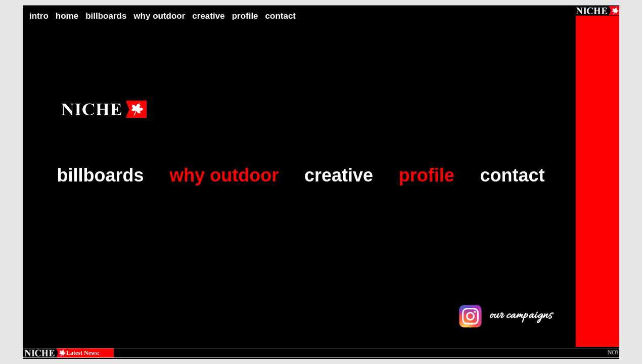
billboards (106, 16)
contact (281, 16)
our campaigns (506, 316)
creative (208, 16)
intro (39, 16)
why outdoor (159, 16)
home (67, 16)
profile (245, 16)
